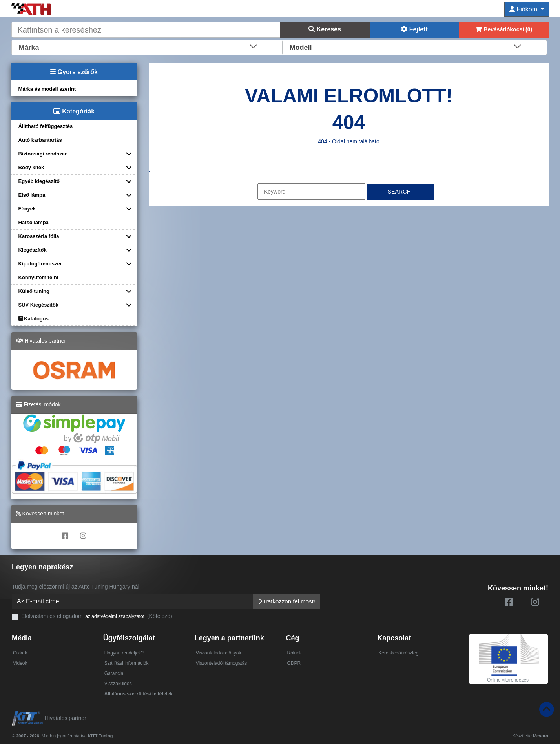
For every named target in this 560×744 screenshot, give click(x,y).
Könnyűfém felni (38, 277)
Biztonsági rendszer (43, 154)
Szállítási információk (127, 663)
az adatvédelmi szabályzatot (115, 616)
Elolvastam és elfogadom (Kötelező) (97, 616)
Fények (27, 209)
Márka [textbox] (29, 48)
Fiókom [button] (524, 9)
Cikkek (20, 653)
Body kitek (31, 167)
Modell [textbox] (301, 48)
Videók (20, 663)
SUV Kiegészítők (39, 305)
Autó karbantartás (40, 140)
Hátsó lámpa (34, 222)
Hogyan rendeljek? (124, 653)
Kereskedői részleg (398, 653)
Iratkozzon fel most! (287, 601)
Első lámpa (32, 195)
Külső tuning (34, 291)
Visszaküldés (118, 684)
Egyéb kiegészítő (39, 181)
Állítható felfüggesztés (46, 126)
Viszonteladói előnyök (219, 653)
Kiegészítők (33, 250)
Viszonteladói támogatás (222, 663)
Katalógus (34, 319)
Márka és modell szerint (47, 89)
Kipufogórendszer (40, 264)
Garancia (114, 673)
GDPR (294, 663)
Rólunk (294, 653)
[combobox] (148, 47)
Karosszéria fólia (39, 236)
